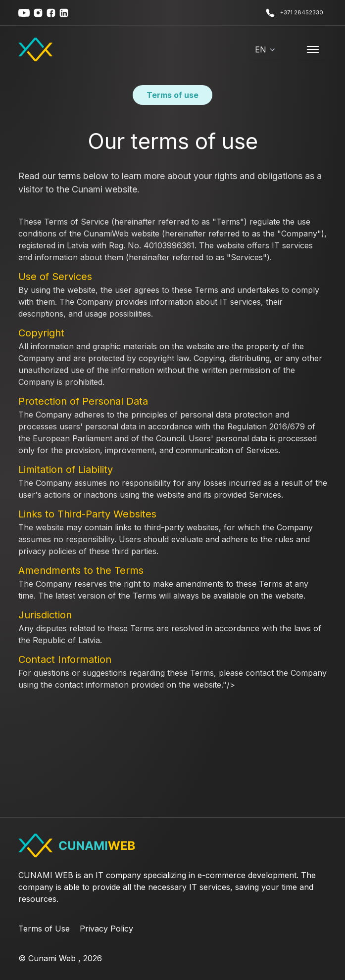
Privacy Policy (106, 929)
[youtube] (24, 13)
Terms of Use (44, 929)
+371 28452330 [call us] (295, 13)
